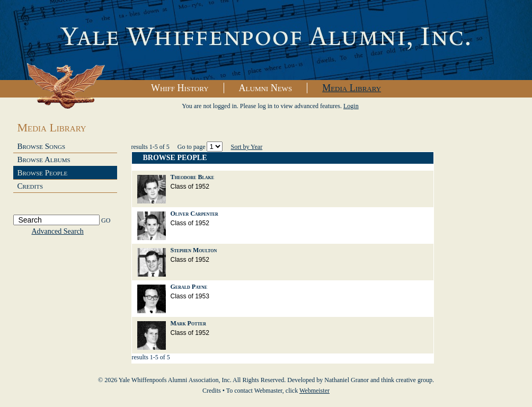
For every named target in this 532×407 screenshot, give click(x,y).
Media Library (352, 88)
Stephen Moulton (194, 250)
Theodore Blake (193, 177)
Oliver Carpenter (194, 214)
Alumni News (266, 88)
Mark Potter (188, 323)
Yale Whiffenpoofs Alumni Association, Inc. (266, 40)
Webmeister (314, 391)
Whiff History (180, 88)
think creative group (407, 380)
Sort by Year (246, 147)
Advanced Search (58, 231)
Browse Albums (44, 160)
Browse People (43, 173)
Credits (30, 186)
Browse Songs (42, 146)
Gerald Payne (189, 287)
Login (351, 106)
